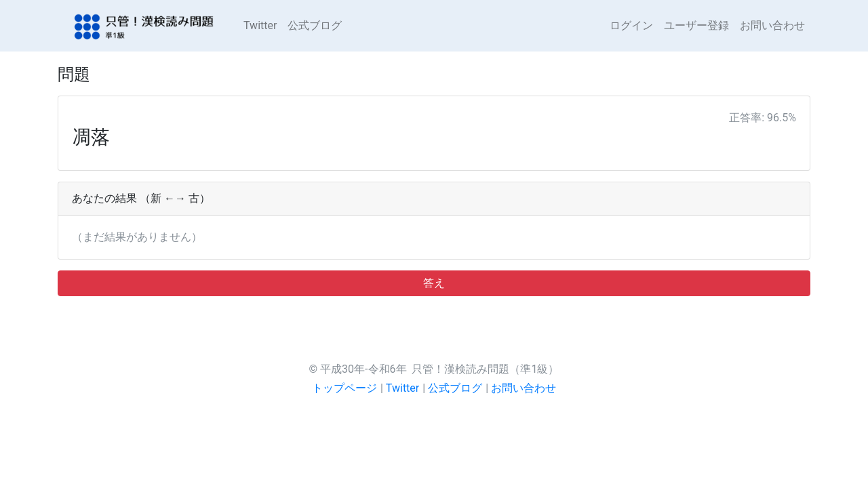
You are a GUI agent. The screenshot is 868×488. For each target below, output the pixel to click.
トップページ (344, 388)
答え (434, 283)
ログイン (631, 25)
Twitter (260, 25)
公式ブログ (315, 25)
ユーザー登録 (696, 25)
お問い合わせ (772, 25)
